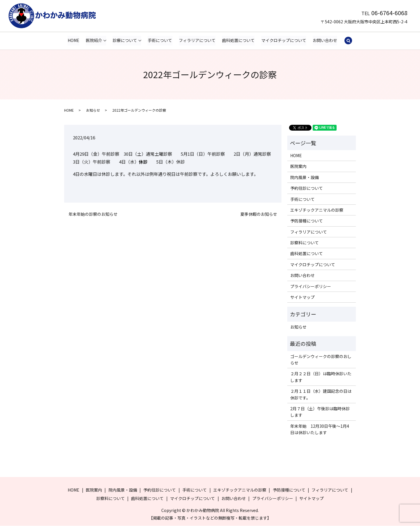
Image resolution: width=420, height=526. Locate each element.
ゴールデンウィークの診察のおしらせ (321, 360)
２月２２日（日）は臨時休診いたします (321, 377)
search (348, 41)
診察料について (304, 243)
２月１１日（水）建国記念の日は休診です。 (321, 394)
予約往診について (307, 188)
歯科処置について (238, 40)
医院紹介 (94, 40)
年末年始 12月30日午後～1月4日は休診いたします (320, 429)
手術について (160, 40)
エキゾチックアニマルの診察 (317, 210)
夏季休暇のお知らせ (259, 214)
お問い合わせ (325, 40)
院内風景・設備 (304, 178)
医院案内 (298, 166)
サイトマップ (302, 297)
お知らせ (93, 110)
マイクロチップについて (284, 40)
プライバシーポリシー (311, 286)
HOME (73, 40)
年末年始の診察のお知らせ (93, 214)
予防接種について (307, 221)
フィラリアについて (197, 40)
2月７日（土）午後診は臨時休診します (320, 412)
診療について (125, 40)
